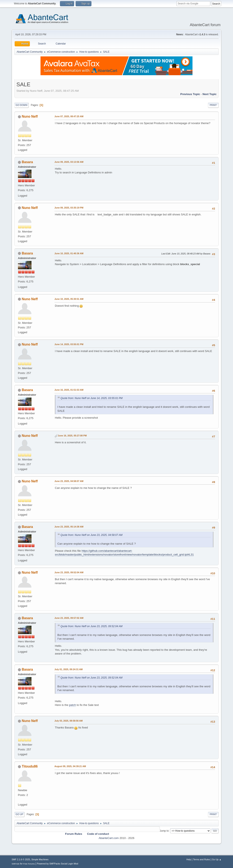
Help (189, 859)
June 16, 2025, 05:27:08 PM (72, 436)
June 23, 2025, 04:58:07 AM (69, 481)
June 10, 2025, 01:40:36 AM (69, 253)
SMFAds (16, 864)
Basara (27, 162)
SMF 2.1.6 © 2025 (21, 859)
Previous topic (190, 94)
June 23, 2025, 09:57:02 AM (69, 618)
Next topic (210, 94)
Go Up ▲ (217, 859)
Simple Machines (40, 859)
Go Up (19, 814)
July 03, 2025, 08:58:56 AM (69, 721)
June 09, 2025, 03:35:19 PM (69, 208)
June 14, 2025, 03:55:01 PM (69, 344)
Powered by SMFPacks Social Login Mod (57, 864)
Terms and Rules (202, 859)
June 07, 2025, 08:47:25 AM (69, 116)
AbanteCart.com (109, 838)
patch (73, 705)
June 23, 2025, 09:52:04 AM (69, 572)
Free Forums (29, 864)
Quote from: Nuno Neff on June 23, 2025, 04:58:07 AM (92, 535)
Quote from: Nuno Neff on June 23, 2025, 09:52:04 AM (92, 626)
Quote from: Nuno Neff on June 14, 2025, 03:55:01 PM (92, 398)
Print (213, 105)
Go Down (22, 105)
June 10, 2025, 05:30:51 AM (69, 299)
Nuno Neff (30, 116)
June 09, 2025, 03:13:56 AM (69, 162)
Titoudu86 (30, 766)
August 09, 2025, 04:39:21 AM (70, 766)
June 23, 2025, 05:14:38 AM (69, 527)
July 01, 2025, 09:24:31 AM (69, 669)
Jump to (164, 831)
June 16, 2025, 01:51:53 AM (69, 390)
